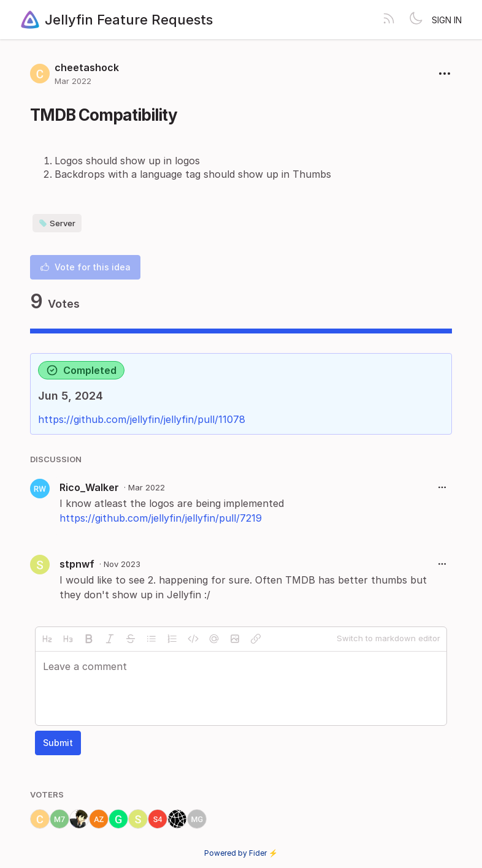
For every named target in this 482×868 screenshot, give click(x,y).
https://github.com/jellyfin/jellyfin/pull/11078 (142, 419)
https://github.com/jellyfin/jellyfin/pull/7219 (161, 518)
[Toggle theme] (416, 20)
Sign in (447, 20)
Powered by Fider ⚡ (241, 853)
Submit (58, 743)
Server (57, 223)
